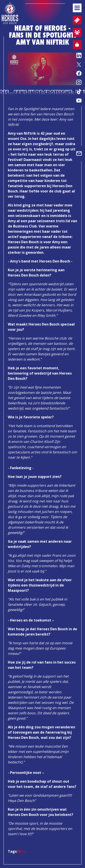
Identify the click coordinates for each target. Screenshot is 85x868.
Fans (22, 851)
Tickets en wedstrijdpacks (77, 20)
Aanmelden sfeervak (76, 33)
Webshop (76, 45)
